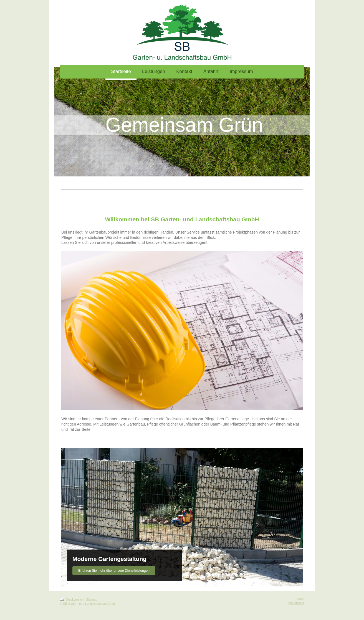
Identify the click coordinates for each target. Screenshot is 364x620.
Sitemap (92, 599)
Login (300, 599)
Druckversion (72, 599)
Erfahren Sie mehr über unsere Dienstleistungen (114, 571)
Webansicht (296, 603)
